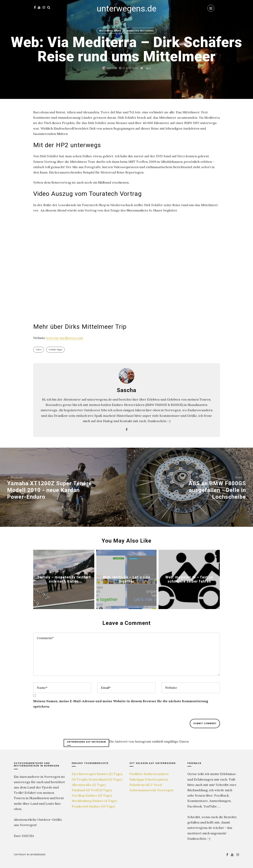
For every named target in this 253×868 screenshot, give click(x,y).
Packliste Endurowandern (149, 774)
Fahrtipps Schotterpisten (149, 779)
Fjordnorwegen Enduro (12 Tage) (97, 774)
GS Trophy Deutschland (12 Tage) (97, 779)
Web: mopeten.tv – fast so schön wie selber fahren (189, 579)
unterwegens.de (126, 9)
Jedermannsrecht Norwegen (151, 790)
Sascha (109, 68)
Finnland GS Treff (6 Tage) (92, 790)
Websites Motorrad (140, 31)
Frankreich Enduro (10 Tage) (93, 806)
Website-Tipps (55, 350)
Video (39, 350)
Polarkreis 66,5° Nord (146, 785)
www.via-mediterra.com (65, 338)
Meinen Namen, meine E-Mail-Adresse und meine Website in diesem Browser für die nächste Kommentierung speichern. (121, 704)
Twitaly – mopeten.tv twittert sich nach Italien (64, 579)
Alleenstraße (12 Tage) (89, 785)
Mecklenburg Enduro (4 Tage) (94, 801)
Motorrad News (110, 31)
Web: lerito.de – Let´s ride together (126, 579)
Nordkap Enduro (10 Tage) (92, 795)
